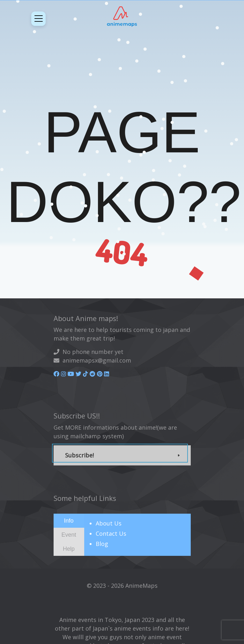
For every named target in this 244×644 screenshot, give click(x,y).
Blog (102, 544)
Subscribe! (79, 455)
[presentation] (69, 520)
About (109, 523)
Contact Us (111, 533)
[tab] (69, 521)
